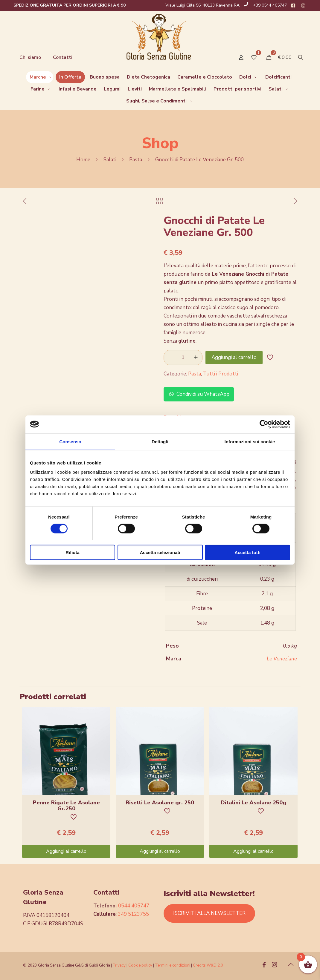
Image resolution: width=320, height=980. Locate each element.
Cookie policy (141, 965)
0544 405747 (134, 906)
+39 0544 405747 (270, 5)
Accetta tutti (247, 552)
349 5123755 (133, 914)
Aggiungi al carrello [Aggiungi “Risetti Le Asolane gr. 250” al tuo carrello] (160, 851)
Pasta (136, 160)
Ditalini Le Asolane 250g (253, 803)
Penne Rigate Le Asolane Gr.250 (66, 806)
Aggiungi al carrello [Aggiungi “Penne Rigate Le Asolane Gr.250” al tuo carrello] (66, 851)
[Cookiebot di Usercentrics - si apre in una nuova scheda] (264, 424)
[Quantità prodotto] (183, 358)
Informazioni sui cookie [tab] (250, 441)
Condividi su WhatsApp (199, 394)
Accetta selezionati (160, 552)
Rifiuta (73, 552)
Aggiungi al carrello (234, 357)
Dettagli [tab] (160, 441)
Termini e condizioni (173, 965)
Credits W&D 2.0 (208, 965)
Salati (110, 160)
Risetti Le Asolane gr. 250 (160, 803)
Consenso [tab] (70, 441)
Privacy (119, 965)
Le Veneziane (282, 659)
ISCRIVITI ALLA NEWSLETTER (209, 913)
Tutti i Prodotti (221, 374)
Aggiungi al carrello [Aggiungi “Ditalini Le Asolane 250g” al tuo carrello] (253, 851)
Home (83, 160)
